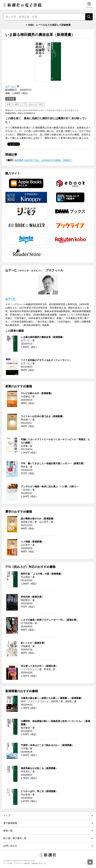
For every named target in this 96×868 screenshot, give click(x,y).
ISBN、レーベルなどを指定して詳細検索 (49, 25)
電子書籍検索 (10, 823)
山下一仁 (10, 86)
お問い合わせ (10, 846)
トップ (7, 815)
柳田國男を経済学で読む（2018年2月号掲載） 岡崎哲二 (43, 160)
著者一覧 (8, 831)
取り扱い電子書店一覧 (15, 838)
